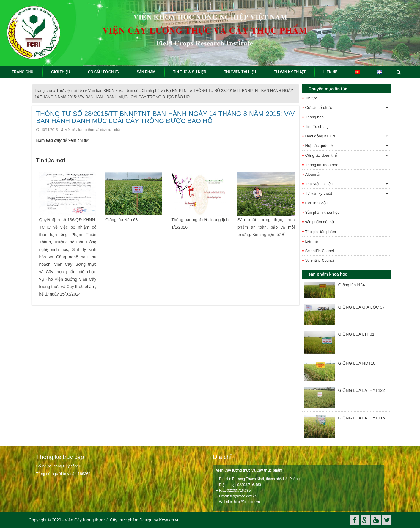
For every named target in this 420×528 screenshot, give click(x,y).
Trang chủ (44, 91)
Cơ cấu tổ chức (319, 107)
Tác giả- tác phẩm (321, 232)
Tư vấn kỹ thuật (319, 193)
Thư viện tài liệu (70, 91)
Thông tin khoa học (322, 165)
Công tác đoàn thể (321, 155)
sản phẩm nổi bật (320, 222)
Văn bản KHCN (101, 91)
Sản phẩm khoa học (323, 212)
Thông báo (314, 117)
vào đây (54, 140)
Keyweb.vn (169, 520)
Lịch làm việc (316, 203)
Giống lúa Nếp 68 (121, 220)
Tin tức (311, 98)
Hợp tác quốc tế (319, 146)
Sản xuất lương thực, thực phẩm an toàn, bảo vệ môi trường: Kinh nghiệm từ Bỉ (266, 227)
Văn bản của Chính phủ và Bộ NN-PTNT (154, 91)
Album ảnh (314, 174)
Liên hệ (312, 241)
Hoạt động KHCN (320, 136)
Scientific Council (320, 251)
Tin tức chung (317, 126)
